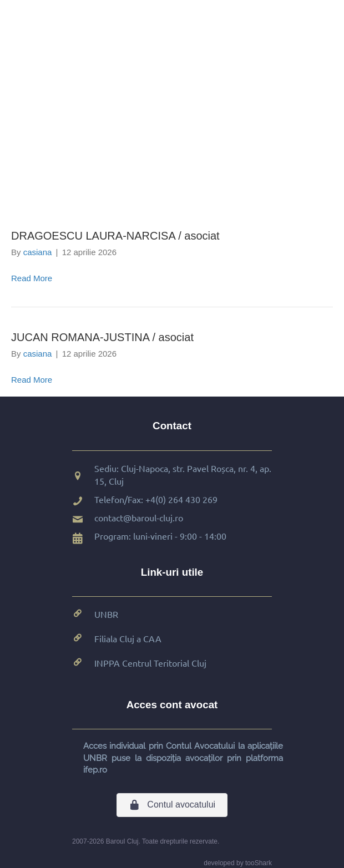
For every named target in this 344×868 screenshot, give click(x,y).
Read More (32, 278)
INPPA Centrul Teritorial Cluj (150, 663)
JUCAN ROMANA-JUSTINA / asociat (102, 337)
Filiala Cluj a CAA (128, 638)
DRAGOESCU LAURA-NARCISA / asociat (115, 236)
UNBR (106, 614)
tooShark (259, 863)
